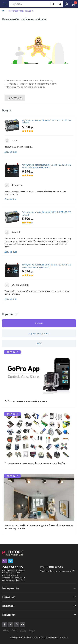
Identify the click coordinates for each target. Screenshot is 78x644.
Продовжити (15, 98)
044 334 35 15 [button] (13, 567)
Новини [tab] (39, 323)
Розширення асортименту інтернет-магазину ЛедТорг (36, 463)
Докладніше (11, 152)
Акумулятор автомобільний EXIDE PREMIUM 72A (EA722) (47, 122)
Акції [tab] (39, 344)
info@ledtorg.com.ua (52, 567)
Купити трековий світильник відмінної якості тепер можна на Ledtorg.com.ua (39, 527)
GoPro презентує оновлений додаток (26, 401)
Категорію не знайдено (21, 11)
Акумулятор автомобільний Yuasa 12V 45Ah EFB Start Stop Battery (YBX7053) (47, 166)
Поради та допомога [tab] (39, 333)
